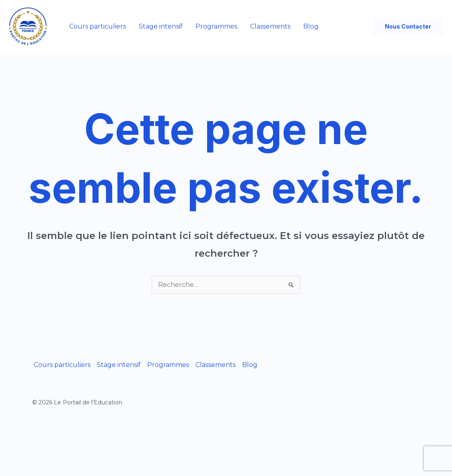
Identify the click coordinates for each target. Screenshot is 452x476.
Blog (311, 26)
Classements (270, 26)
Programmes (216, 26)
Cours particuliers (98, 26)
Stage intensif (161, 26)
